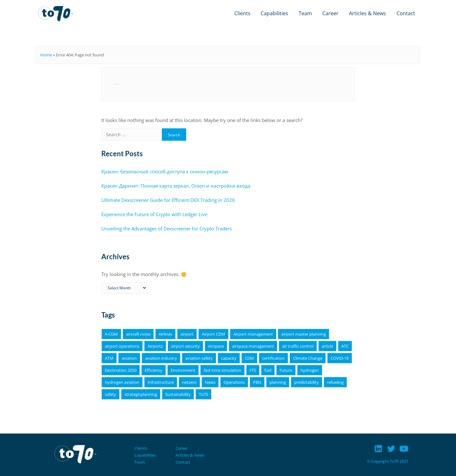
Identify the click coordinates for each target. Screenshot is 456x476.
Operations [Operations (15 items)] (234, 382)
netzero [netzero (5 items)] (189, 382)
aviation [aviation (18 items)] (129, 358)
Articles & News (367, 13)
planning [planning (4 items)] (278, 382)
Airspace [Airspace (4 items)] (216, 346)
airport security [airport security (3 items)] (185, 346)
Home (46, 55)
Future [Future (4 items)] (286, 370)
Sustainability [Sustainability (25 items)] (178, 394)
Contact (406, 13)
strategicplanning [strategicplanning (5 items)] (141, 394)
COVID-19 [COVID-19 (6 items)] (340, 358)
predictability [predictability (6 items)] (307, 382)
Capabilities (274, 13)
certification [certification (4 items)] (273, 358)
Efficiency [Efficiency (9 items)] (154, 370)
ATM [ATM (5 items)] (109, 358)
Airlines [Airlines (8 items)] (165, 334)
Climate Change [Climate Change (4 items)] (308, 358)
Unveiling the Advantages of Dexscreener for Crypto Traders (167, 228)
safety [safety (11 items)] (111, 394)
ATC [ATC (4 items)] (345, 346)
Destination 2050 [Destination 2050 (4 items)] (121, 370)
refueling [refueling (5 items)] (335, 382)
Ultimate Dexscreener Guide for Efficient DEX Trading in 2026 (168, 200)
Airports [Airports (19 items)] (155, 346)
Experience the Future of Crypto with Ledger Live (154, 214)
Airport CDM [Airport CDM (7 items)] (213, 334)
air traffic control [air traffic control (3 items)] (298, 346)
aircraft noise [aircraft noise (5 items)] (138, 334)
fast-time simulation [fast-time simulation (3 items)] (222, 370)
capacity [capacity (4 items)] (229, 358)
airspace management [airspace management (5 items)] (253, 346)
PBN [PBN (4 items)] (257, 382)
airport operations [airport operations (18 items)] (122, 346)
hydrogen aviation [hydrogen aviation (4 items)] (122, 382)
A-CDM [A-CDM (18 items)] (111, 334)
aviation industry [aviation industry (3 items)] (161, 358)
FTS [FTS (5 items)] (253, 370)
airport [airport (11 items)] (187, 334)
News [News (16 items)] (210, 382)
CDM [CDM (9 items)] (249, 358)
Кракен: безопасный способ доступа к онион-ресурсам (165, 171)
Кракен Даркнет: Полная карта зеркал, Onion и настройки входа (176, 186)
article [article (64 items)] (327, 346)
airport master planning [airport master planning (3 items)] (304, 334)
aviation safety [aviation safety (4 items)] (199, 358)
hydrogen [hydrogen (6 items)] (310, 370)
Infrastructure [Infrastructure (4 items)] (161, 382)
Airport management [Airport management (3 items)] (253, 334)
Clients (242, 13)
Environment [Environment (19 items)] (183, 370)
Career (330, 13)
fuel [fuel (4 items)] (268, 370)
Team (305, 13)
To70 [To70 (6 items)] (203, 394)
